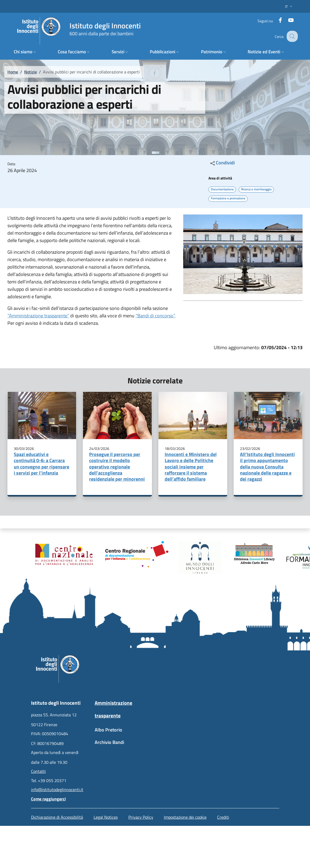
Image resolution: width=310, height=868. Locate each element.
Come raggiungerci (48, 799)
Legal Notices (106, 817)
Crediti (223, 817)
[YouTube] (287, 20)
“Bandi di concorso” (155, 316)
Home (13, 72)
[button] (289, 6)
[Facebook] (277, 20)
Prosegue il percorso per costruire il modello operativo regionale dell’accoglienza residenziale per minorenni (117, 467)
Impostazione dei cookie (185, 817)
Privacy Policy (141, 817)
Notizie (30, 72)
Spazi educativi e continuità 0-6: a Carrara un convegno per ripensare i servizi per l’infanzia (42, 464)
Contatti (38, 771)
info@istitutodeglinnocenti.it (57, 790)
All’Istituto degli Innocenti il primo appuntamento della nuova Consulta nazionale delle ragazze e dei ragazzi (267, 467)
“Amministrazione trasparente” (38, 316)
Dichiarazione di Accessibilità (57, 817)
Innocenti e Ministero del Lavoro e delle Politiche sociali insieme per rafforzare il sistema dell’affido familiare (191, 467)
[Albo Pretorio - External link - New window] (123, 732)
